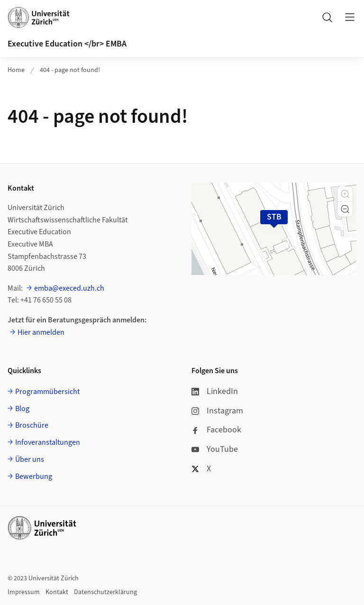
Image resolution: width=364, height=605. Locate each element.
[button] (345, 194)
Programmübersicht (47, 392)
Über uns (30, 459)
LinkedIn (215, 391)
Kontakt (57, 592)
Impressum (24, 592)
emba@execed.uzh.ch (69, 288)
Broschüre (32, 425)
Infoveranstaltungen (48, 442)
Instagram (217, 411)
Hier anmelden (41, 332)
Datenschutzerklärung (105, 592)
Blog (22, 409)
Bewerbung (34, 477)
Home (16, 70)
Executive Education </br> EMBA (67, 44)
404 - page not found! (70, 70)
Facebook (216, 430)
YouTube (215, 449)
